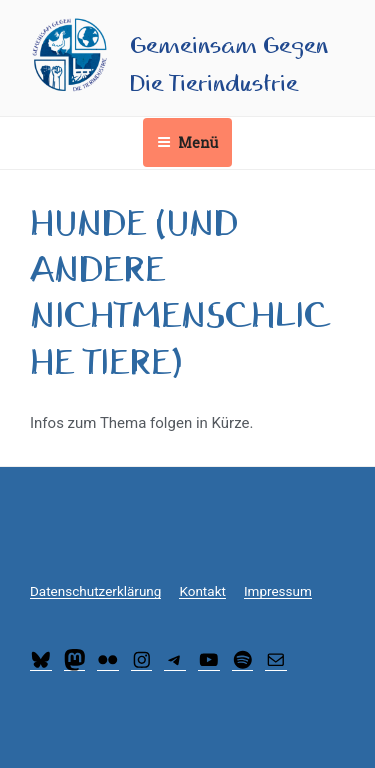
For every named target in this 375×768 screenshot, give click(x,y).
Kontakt (202, 591)
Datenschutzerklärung (95, 591)
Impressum (278, 591)
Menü (187, 142)
